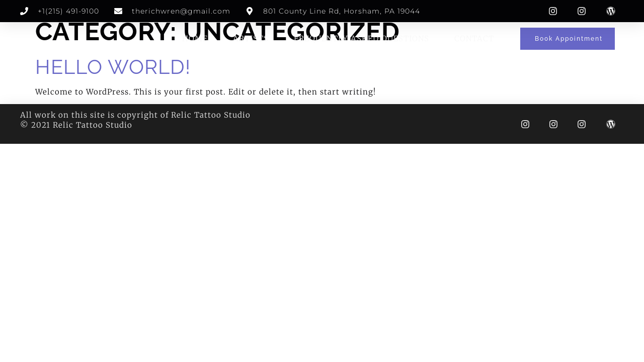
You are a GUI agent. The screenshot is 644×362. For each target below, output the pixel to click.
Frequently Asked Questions (361, 38)
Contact (474, 38)
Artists (251, 38)
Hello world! (113, 67)
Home (195, 38)
